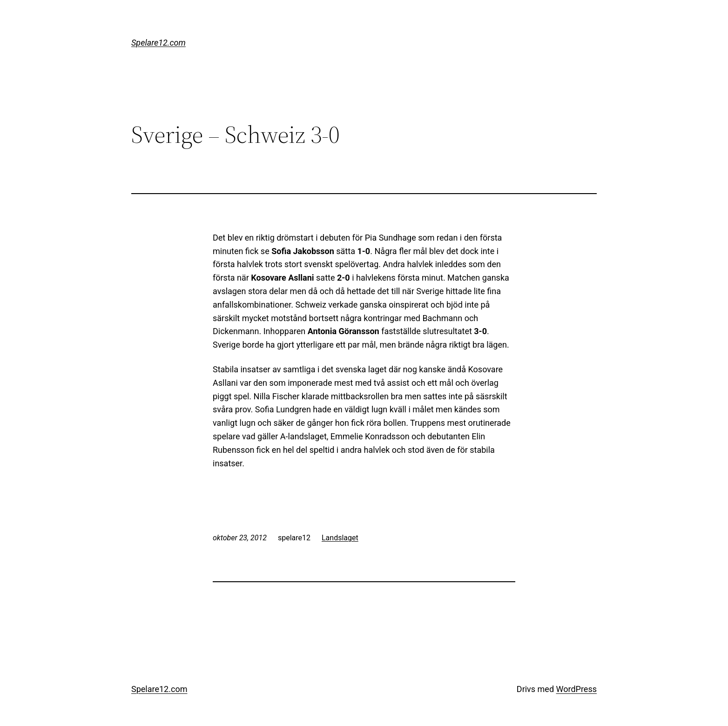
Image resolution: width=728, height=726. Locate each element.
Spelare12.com (158, 43)
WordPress (576, 689)
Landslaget (340, 538)
